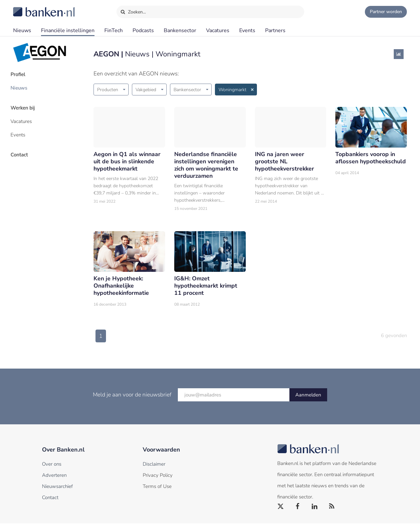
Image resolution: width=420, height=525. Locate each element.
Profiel (21, 74)
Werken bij (26, 105)
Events (247, 30)
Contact (22, 149)
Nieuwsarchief (57, 488)
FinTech (114, 30)
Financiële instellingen (68, 30)
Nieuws (22, 30)
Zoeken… (133, 10)
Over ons (52, 466)
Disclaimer (154, 466)
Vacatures (218, 30)
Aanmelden (308, 396)
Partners (275, 30)
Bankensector (180, 30)
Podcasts (143, 30)
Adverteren (54, 477)
